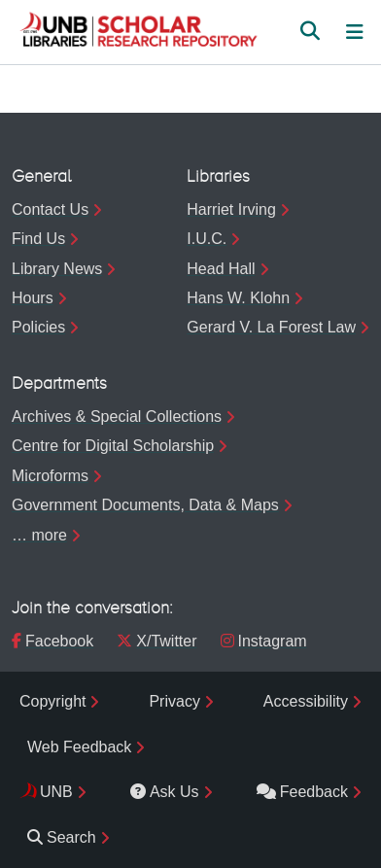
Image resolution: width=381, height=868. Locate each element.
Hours (33, 298)
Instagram (264, 641)
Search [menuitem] (62, 837)
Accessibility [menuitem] (306, 701)
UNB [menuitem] (56, 792)
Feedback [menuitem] (302, 792)
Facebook (52, 641)
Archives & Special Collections (117, 417)
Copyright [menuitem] (52, 701)
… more (39, 535)
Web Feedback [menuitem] (79, 747)
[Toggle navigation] (355, 32)
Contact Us (50, 209)
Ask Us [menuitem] (165, 792)
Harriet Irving (231, 209)
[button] (138, 32)
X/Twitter (156, 641)
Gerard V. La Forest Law (271, 327)
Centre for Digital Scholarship (113, 446)
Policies (38, 327)
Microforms (50, 476)
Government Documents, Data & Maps (145, 505)
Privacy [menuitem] (174, 701)
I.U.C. (207, 239)
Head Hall (221, 269)
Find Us (38, 239)
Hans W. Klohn (238, 298)
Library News (57, 269)
